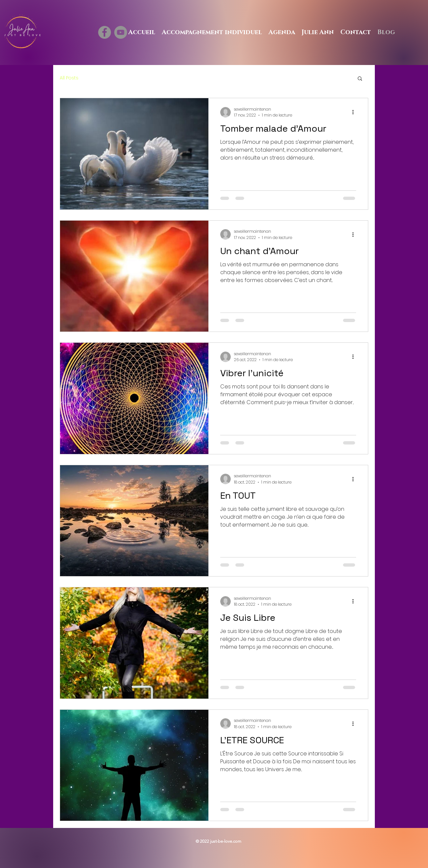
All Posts (69, 78)
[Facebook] (105, 32)
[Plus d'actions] (355, 112)
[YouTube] (121, 32)
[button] (360, 79)
